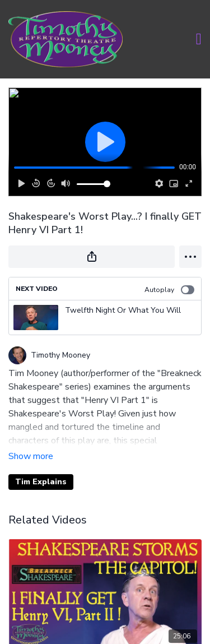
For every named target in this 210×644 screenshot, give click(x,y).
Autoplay (169, 290)
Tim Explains (41, 482)
